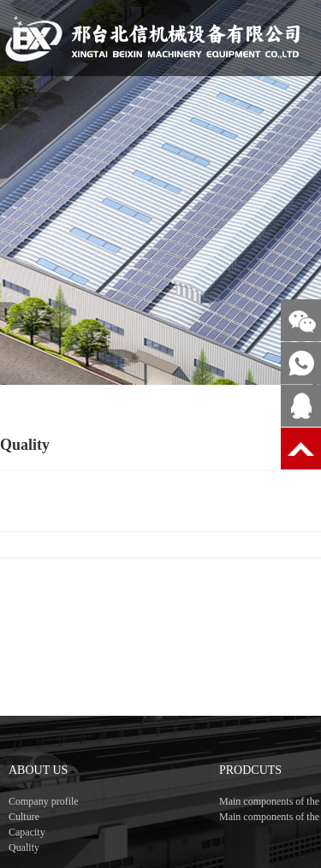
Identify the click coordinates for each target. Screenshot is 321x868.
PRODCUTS (250, 798)
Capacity (27, 860)
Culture (24, 845)
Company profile (44, 830)
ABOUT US (38, 798)
